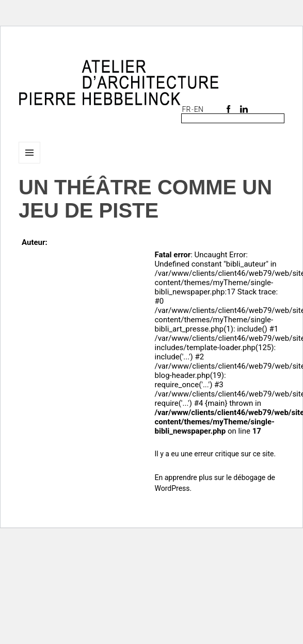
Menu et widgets (30, 163)
